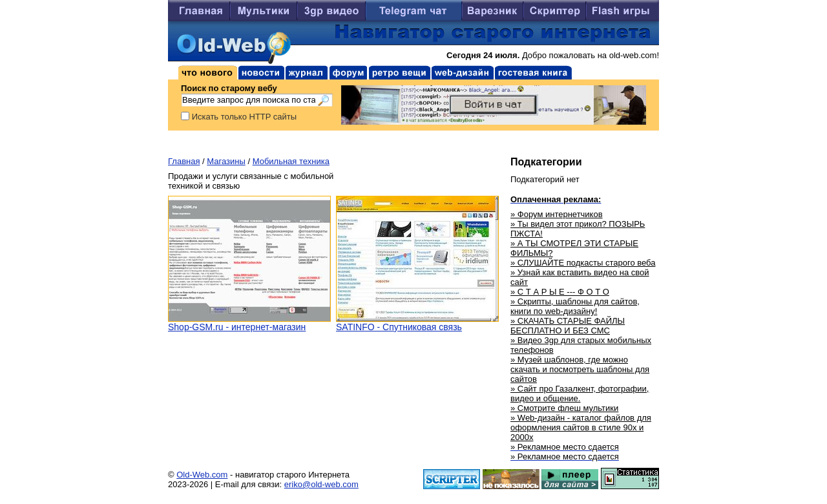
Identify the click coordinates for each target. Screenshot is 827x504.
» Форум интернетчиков (557, 214)
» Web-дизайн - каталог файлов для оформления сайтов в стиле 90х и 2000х (581, 427)
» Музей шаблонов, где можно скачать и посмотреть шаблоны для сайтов (580, 369)
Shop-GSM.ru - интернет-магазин (237, 327)
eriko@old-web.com (321, 484)
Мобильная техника (291, 161)
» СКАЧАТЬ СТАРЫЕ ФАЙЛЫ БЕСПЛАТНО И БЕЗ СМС (568, 326)
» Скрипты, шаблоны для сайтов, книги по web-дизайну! (575, 306)
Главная (184, 161)
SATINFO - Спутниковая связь (399, 327)
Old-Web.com (202, 475)
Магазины (226, 161)
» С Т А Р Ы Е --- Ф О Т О (560, 292)
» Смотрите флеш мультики (564, 408)
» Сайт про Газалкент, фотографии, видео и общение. (580, 394)
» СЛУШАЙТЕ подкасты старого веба (583, 263)
